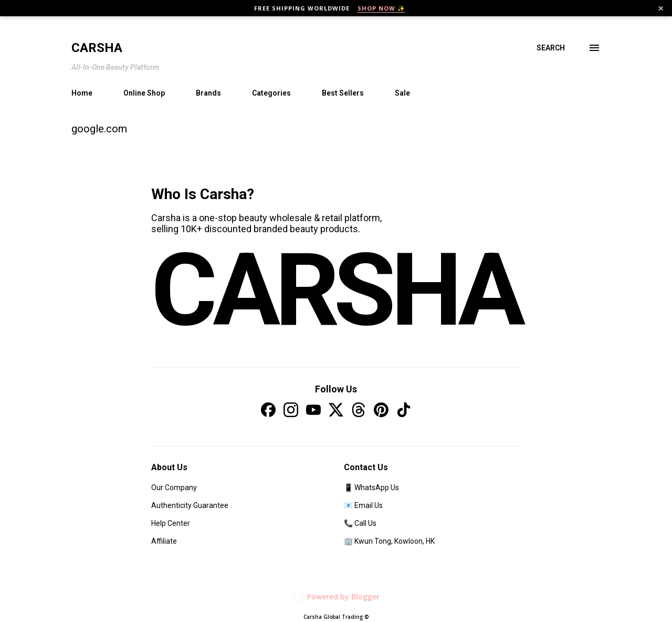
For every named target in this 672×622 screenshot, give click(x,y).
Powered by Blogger (336, 597)
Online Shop (144, 93)
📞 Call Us (360, 523)
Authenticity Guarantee (190, 505)
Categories (271, 93)
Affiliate (164, 541)
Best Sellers (343, 93)
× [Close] (661, 8)
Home (82, 93)
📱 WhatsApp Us (371, 488)
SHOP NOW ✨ (381, 8)
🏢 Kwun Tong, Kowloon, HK (389, 541)
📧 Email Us (363, 505)
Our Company (174, 488)
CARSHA (336, 290)
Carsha (97, 48)
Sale (402, 93)
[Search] (551, 48)
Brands (208, 93)
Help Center (171, 523)
